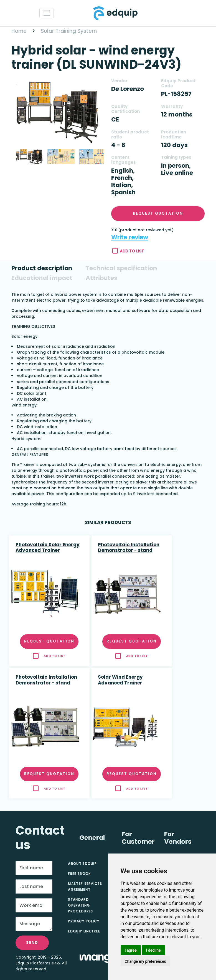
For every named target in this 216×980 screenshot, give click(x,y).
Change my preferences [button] (145, 961)
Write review (130, 237)
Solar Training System (69, 31)
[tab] (42, 268)
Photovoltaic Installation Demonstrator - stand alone (46, 680)
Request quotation (158, 213)
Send (32, 943)
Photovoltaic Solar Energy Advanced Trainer (48, 548)
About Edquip (82, 864)
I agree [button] (131, 950)
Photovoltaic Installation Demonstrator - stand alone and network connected (129, 548)
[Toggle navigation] (47, 13)
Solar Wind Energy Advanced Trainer (120, 680)
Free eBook (79, 874)
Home (19, 31)
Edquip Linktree (84, 931)
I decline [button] (153, 950)
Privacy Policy (84, 921)
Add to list (128, 251)
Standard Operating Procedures (80, 905)
